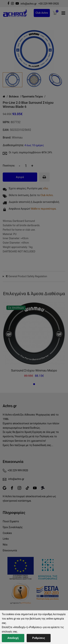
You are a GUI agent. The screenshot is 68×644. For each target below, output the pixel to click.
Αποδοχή (13, 638)
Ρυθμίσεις (39, 638)
